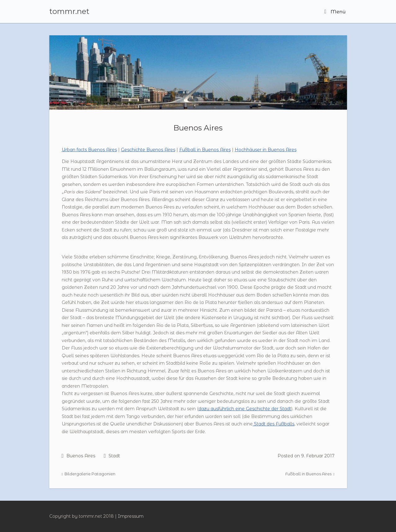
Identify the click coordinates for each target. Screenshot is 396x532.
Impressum (131, 516)
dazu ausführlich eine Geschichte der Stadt (245, 409)
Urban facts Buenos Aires (89, 150)
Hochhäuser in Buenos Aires (266, 150)
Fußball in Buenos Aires (205, 150)
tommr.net (69, 11)
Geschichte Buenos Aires (148, 150)
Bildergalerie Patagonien (89, 474)
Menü (335, 12)
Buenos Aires (198, 128)
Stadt (114, 456)
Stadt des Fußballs (274, 424)
